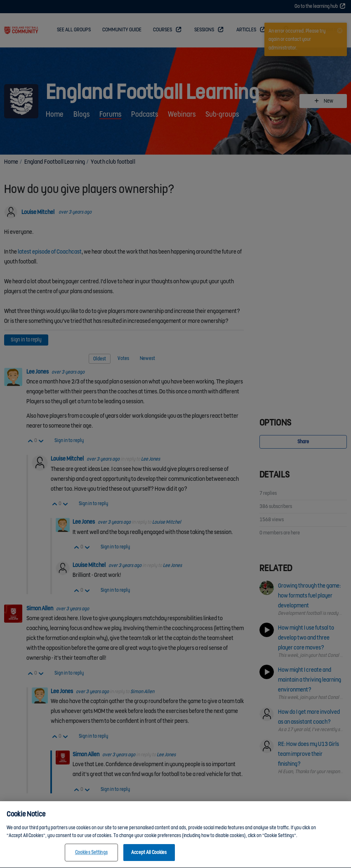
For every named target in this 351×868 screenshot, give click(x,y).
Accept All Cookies (149, 857)
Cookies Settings (91, 857)
